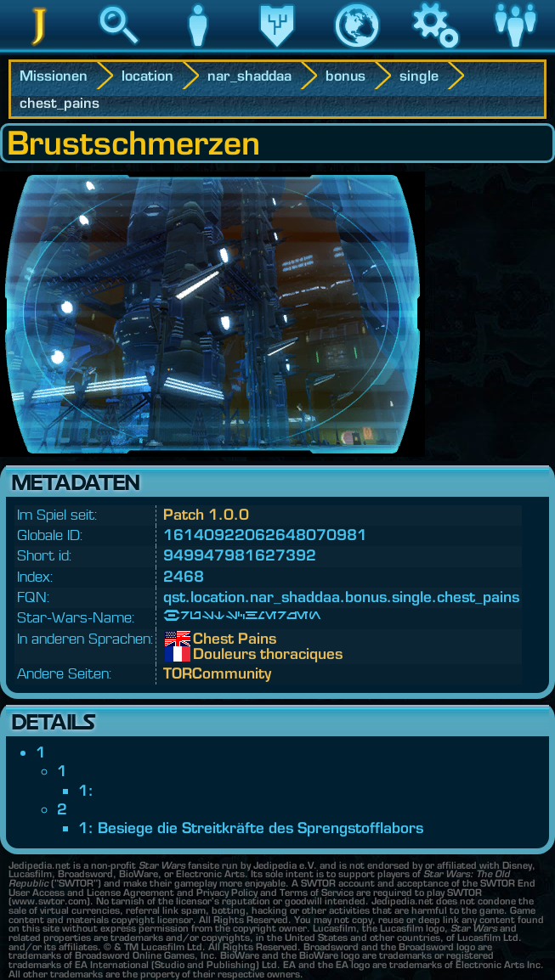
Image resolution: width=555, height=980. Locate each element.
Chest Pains (206, 639)
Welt (357, 50)
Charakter (198, 50)
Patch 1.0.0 (206, 514)
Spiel (436, 50)
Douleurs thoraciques (206, 654)
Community (515, 50)
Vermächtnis (277, 50)
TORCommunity (217, 673)
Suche (119, 50)
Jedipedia (40, 50)
